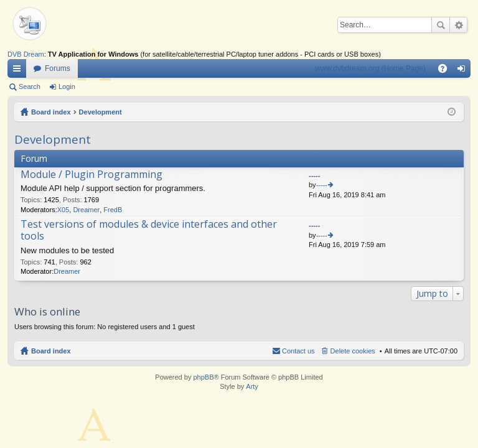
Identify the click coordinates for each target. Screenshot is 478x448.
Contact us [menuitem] (298, 351)
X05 (63, 210)
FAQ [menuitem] (447, 71)
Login (67, 86)
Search (441, 25)
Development (101, 112)
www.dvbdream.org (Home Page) (371, 68)
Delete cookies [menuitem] (353, 351)
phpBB (203, 377)
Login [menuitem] (464, 71)
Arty (252, 386)
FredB (113, 210)
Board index (51, 112)
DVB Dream (26, 54)
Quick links (19, 71)
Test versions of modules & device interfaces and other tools (149, 231)
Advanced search (458, 25)
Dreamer (86, 210)
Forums (58, 68)
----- (314, 175)
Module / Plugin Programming (91, 175)
